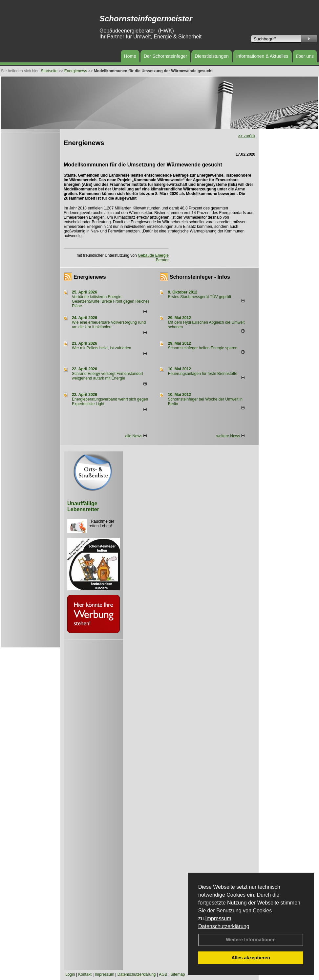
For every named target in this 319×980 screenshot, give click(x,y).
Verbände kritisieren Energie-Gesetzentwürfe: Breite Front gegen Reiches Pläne (111, 301)
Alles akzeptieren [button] (251, 958)
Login (70, 974)
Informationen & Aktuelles (262, 56)
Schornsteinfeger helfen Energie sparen (203, 348)
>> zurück (247, 136)
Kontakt (85, 974)
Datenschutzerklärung (224, 926)
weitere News (230, 436)
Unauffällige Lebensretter (83, 506)
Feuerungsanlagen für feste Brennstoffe (203, 374)
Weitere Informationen (251, 940)
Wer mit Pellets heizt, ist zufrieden (102, 348)
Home (130, 56)
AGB (163, 974)
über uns (305, 56)
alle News (136, 436)
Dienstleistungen (212, 56)
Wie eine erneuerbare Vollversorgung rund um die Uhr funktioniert (109, 325)
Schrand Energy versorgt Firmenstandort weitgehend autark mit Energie (107, 376)
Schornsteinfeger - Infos (200, 277)
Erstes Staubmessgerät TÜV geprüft (200, 297)
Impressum (218, 918)
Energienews (90, 277)
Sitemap (178, 974)
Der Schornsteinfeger (165, 56)
